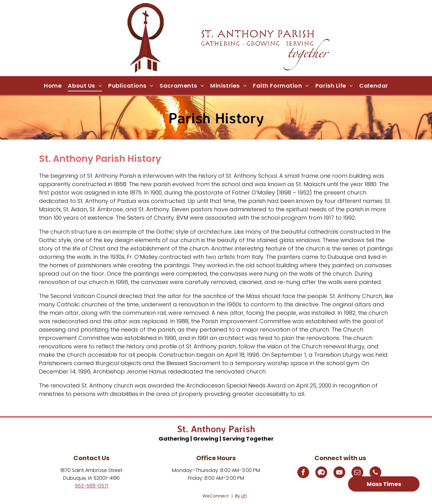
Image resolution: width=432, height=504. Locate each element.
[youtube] (339, 473)
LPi (244, 496)
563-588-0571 (91, 486)
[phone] (375, 473)
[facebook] (303, 473)
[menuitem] (53, 85)
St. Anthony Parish (216, 429)
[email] (357, 473)
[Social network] (321, 473)
